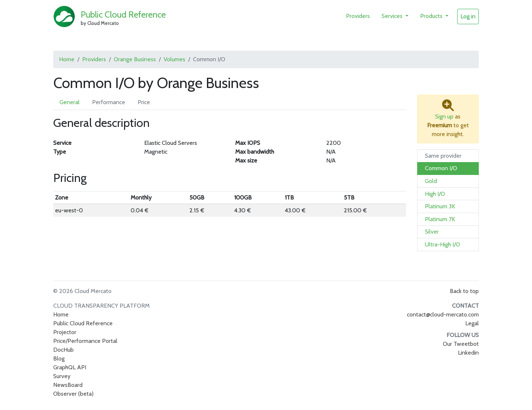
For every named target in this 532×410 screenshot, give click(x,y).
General (70, 102)
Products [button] (432, 16)
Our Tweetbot (461, 344)
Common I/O (441, 168)
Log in (468, 16)
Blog (59, 358)
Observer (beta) (73, 394)
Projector (65, 332)
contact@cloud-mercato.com (443, 314)
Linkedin (468, 353)
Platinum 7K (440, 219)
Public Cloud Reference (123, 14)
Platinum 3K (440, 206)
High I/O (435, 194)
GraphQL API (70, 367)
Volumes (174, 59)
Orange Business (135, 59)
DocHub (63, 350)
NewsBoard (68, 385)
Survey (62, 376)
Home (67, 59)
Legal (472, 323)
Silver (432, 232)
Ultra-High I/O (442, 244)
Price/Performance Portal (85, 341)
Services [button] (393, 16)
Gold (431, 181)
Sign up (444, 116)
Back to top (464, 291)
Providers (358, 16)
